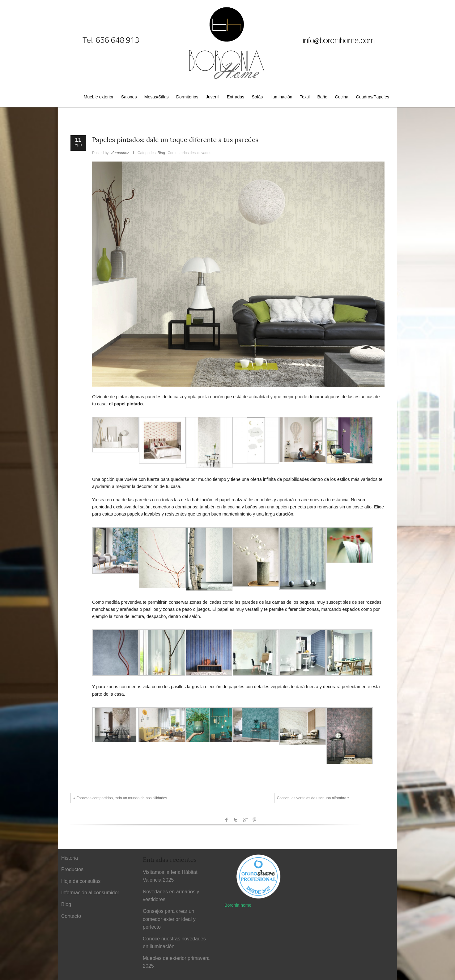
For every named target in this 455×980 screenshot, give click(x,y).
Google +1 (245, 820)
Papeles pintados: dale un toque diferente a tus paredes (175, 140)
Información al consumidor (90, 893)
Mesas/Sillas (157, 97)
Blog (161, 153)
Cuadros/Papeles (373, 97)
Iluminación (281, 97)
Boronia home (238, 905)
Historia (70, 858)
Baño (322, 97)
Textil (305, 97)
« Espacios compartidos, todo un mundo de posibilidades (120, 798)
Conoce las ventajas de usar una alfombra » (313, 798)
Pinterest (254, 820)
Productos (72, 869)
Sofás (257, 97)
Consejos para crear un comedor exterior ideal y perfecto (169, 919)
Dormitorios (187, 97)
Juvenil (213, 97)
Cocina (342, 97)
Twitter (236, 820)
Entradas (236, 97)
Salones (129, 97)
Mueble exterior (99, 97)
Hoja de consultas (81, 881)
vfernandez (120, 153)
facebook (227, 820)
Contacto (71, 916)
